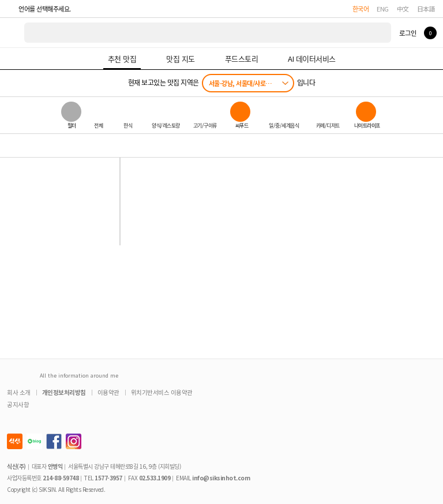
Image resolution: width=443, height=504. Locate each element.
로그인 (408, 33)
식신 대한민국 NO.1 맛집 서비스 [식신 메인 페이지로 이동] (13, 33)
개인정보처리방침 (64, 392)
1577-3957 (108, 478)
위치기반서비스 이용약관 (162, 392)
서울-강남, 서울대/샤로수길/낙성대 (251, 83)
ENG (383, 9)
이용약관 (108, 392)
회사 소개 (19, 392)
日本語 (426, 9)
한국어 (361, 9)
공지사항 (18, 404)
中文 (403, 9)
